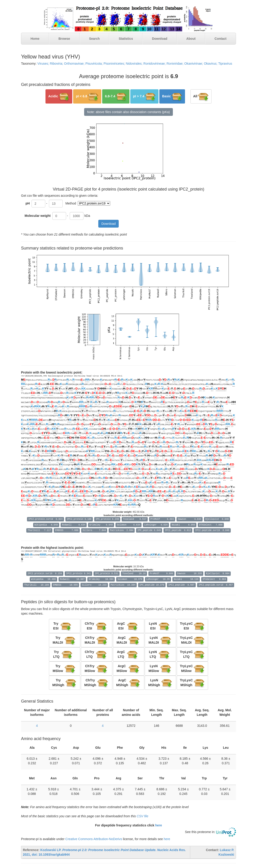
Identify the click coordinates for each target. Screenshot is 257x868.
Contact (220, 39)
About (191, 39)
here (159, 825)
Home (35, 39)
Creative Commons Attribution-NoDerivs (94, 839)
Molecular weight (38, 216)
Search (94, 39)
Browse (64, 39)
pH (28, 203)
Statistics (126, 39)
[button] (59, 96)
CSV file (143, 816)
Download (160, 39)
